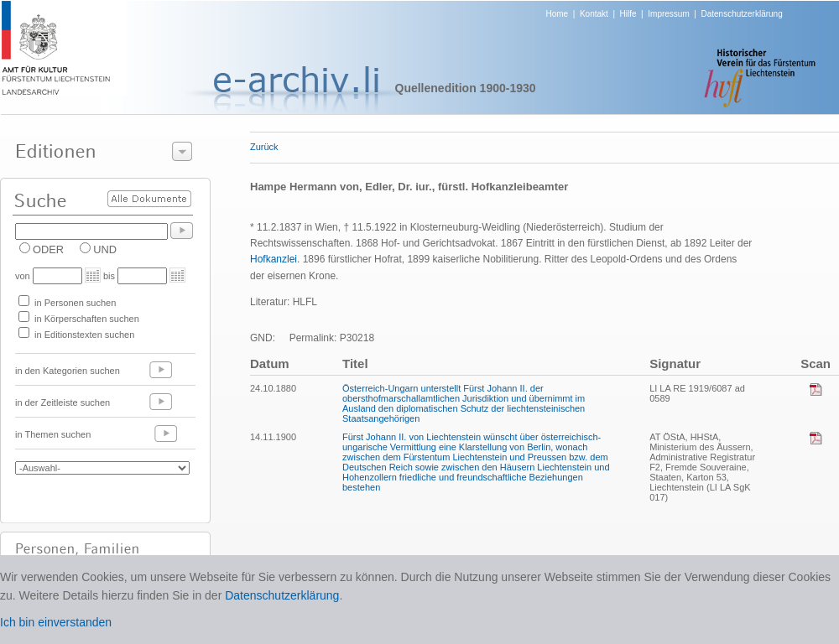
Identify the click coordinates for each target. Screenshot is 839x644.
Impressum (668, 14)
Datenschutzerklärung (741, 14)
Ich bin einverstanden (56, 622)
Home (558, 14)
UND (105, 249)
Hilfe (628, 14)
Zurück (264, 147)
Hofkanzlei (274, 259)
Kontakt (594, 14)
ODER (48, 249)
